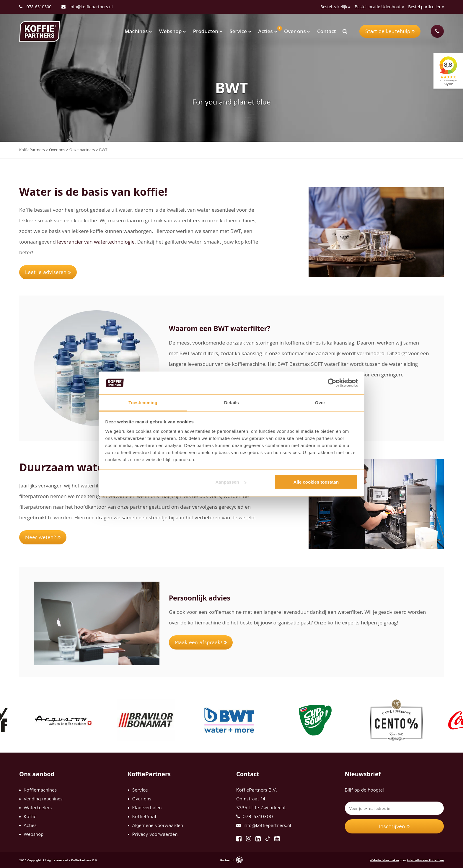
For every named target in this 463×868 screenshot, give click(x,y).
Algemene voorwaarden (158, 825)
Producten (208, 31)
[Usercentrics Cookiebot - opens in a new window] (332, 383)
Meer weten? (43, 537)
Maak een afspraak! (201, 642)
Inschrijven (394, 826)
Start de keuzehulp (390, 31)
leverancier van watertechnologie (96, 242)
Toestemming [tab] (143, 402)
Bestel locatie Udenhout (379, 7)
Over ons (297, 31)
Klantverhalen (147, 807)
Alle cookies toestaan (316, 482)
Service (240, 31)
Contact (327, 31)
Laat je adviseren (48, 272)
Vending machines (43, 799)
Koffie (30, 816)
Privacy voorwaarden (155, 834)
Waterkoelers (38, 807)
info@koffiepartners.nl (87, 7)
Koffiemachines (40, 790)
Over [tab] (320, 402)
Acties (268, 31)
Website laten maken (384, 860)
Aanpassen (231, 482)
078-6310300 (39, 7)
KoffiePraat (145, 816)
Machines (138, 31)
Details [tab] (231, 402)
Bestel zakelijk (336, 7)
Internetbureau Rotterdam (425, 860)
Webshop (173, 31)
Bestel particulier (426, 7)
